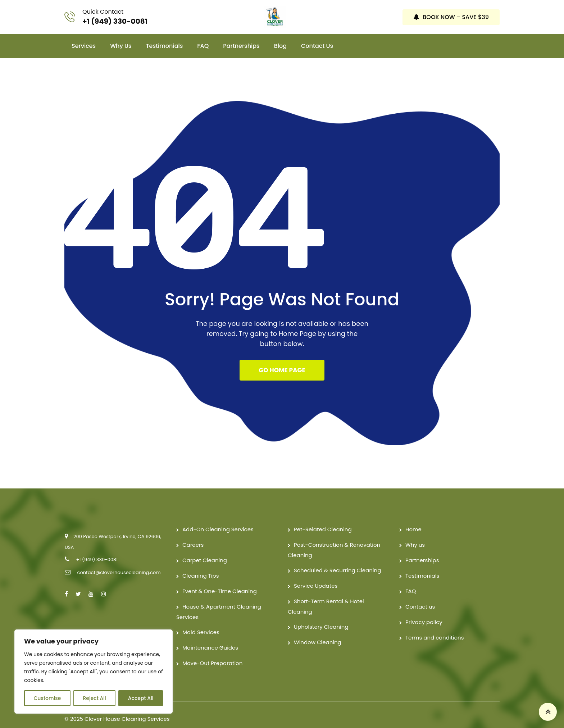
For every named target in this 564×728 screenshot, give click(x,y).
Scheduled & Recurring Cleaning (337, 562)
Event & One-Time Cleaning (220, 583)
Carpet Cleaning (205, 552)
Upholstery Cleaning (321, 618)
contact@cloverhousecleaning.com (119, 564)
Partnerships (241, 37)
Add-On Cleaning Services (218, 521)
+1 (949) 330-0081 (115, 17)
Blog (280, 37)
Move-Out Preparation (212, 654)
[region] (94, 672)
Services (84, 37)
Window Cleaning (318, 634)
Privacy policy (424, 613)
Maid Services (201, 624)
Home (413, 521)
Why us (121, 37)
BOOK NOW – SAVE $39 (451, 12)
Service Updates (316, 577)
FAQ (203, 37)
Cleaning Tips (201, 567)
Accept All (141, 698)
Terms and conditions (435, 629)
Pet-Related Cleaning (323, 521)
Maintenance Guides (210, 639)
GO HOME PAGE (282, 361)
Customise (47, 698)
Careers (193, 536)
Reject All (94, 698)
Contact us (317, 37)
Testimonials (165, 37)
